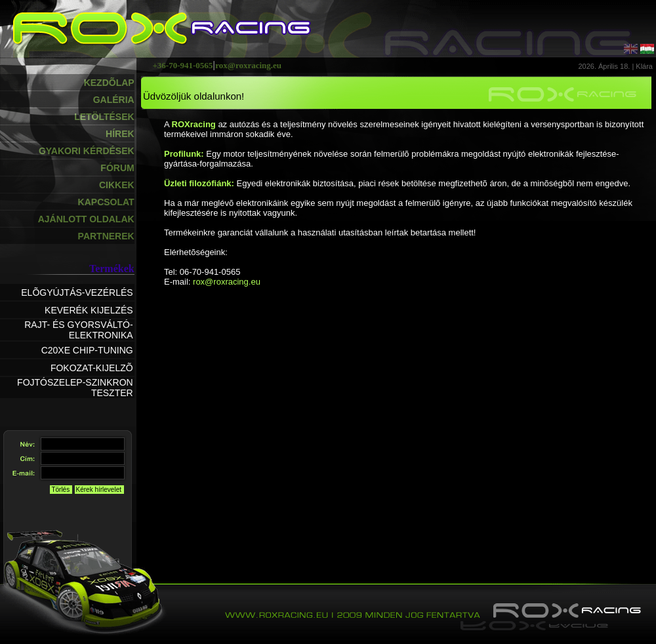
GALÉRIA (114, 100)
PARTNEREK (106, 236)
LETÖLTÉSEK (104, 117)
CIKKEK (117, 185)
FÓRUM (117, 168)
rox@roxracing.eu (227, 282)
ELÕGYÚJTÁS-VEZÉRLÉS (77, 292)
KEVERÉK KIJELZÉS (89, 310)
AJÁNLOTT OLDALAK (86, 219)
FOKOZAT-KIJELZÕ (92, 368)
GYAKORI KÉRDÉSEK (87, 151)
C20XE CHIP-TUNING (87, 350)
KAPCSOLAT (106, 202)
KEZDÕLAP (109, 83)
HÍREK (120, 134)
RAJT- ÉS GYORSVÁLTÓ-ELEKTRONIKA (78, 330)
